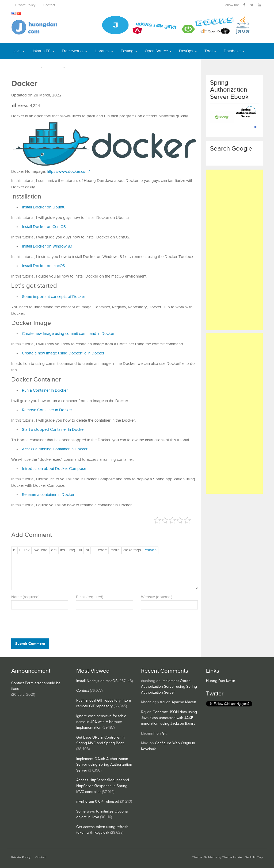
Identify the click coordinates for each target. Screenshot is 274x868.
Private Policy (25, 5)
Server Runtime (26, 67)
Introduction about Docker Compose (54, 469)
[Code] (102, 550)
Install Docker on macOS (43, 266)
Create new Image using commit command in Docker (68, 334)
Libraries (102, 51)
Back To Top (254, 857)
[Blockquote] (40, 550)
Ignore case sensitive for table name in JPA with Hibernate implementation (101, 722)
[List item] (93, 550)
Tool (208, 51)
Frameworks (73, 51)
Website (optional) (157, 597)
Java (17, 51)
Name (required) (25, 597)
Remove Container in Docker (47, 410)
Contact (49, 5)
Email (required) (90, 597)
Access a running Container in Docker (55, 449)
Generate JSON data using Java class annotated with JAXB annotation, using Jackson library (169, 718)
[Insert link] (27, 550)
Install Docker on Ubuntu (44, 207)
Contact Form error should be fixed (36, 686)
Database (232, 51)
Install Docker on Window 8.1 (47, 246)
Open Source (156, 51)
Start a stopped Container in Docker (53, 430)
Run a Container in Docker (45, 390)
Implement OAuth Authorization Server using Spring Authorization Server (104, 765)
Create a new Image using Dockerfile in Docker (63, 353)
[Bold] (14, 550)
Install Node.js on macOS (97, 681)
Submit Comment (30, 644)
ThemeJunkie (232, 857)
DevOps (186, 51)
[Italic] (20, 550)
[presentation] (48, 625)
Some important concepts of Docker (54, 297)
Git (164, 734)
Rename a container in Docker (48, 495)
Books (78, 67)
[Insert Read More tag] (115, 550)
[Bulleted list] (80, 550)
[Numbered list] (87, 550)
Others (56, 67)
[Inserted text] (63, 550)
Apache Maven (184, 702)
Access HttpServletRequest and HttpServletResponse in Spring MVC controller (103, 786)
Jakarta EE (41, 51)
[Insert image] (72, 550)
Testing (127, 51)
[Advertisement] (235, 250)
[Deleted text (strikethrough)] (54, 550)
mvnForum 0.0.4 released (98, 802)
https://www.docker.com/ (68, 172)
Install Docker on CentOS (44, 227)
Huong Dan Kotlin (221, 681)
